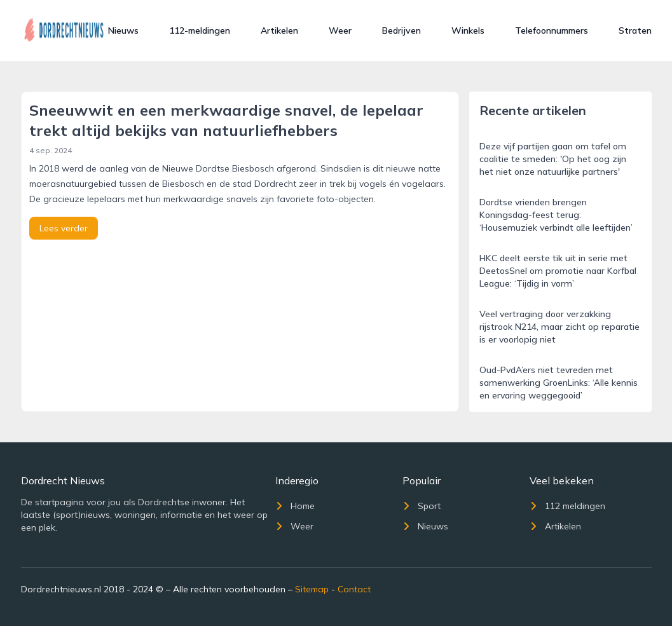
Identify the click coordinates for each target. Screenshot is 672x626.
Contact (354, 589)
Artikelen (279, 31)
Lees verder (64, 228)
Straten (635, 31)
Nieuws (123, 31)
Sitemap (312, 589)
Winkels (468, 31)
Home (295, 506)
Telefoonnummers (552, 31)
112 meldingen (567, 506)
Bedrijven (401, 31)
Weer (340, 31)
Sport (422, 506)
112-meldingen (200, 31)
